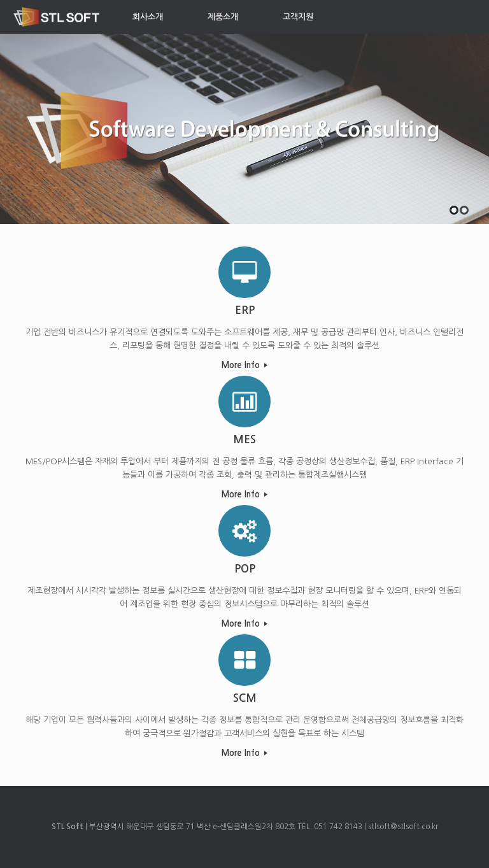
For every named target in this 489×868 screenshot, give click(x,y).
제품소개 (223, 17)
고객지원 (298, 17)
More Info (244, 365)
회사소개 (148, 17)
